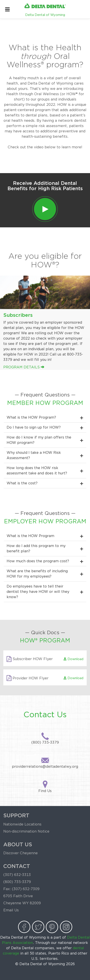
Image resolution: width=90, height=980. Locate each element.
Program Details (24, 367)
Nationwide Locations (22, 824)
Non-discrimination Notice (26, 831)
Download (73, 659)
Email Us (11, 910)
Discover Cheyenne (21, 853)
